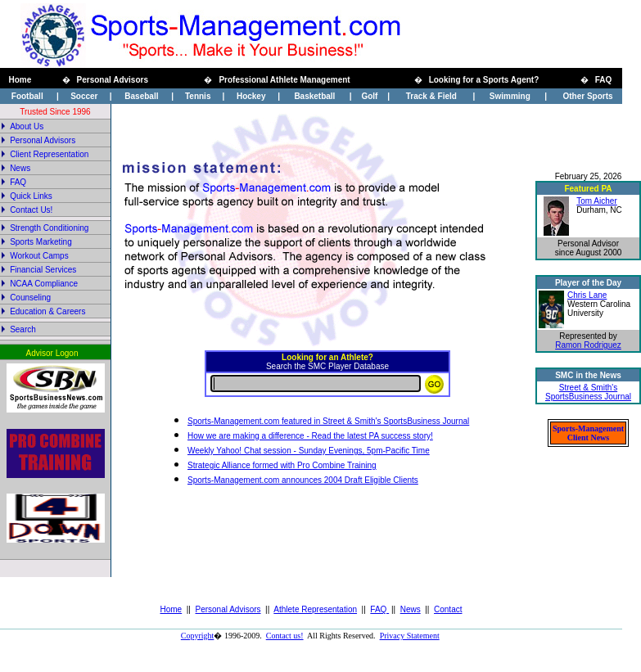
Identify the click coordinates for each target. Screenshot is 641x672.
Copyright (198, 636)
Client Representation (49, 154)
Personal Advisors (228, 609)
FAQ (379, 609)
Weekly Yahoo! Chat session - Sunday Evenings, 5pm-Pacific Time (309, 451)
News (20, 168)
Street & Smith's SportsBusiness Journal (588, 392)
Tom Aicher (596, 201)
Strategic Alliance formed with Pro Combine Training (282, 465)
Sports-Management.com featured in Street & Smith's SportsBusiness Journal (328, 421)
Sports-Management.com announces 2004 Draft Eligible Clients (303, 480)
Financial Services (43, 270)
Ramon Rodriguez (588, 345)
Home (172, 609)
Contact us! (285, 636)
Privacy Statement (410, 636)
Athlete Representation (315, 609)
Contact (448, 609)
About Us (27, 126)
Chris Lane (587, 295)
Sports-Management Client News (588, 433)
